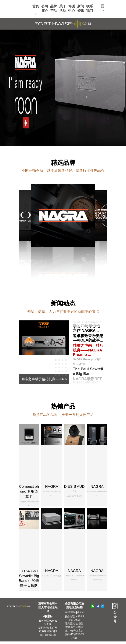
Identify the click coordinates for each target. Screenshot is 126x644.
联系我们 (90, 8)
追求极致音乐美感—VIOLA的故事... (88, 338)
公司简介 (45, 8)
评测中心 (72, 8)
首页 (36, 6)
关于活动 (63, 8)
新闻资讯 (81, 8)
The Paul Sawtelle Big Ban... (88, 371)
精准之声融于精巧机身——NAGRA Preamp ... (88, 355)
